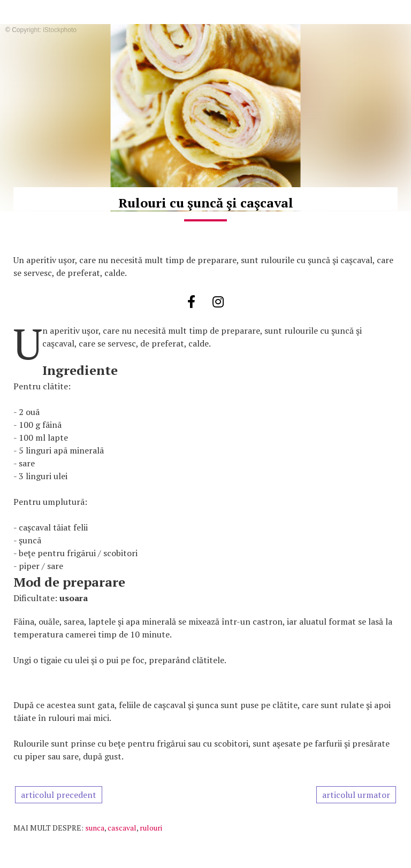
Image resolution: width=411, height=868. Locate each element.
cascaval (122, 828)
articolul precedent (59, 795)
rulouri (151, 828)
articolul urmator (356, 795)
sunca (95, 828)
